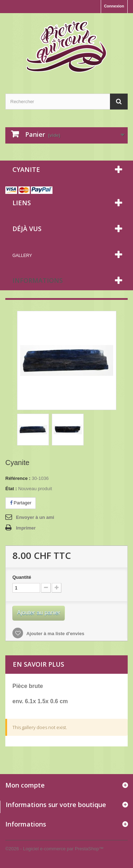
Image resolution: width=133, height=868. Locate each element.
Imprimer (26, 528)
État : (11, 489)
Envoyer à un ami (35, 517)
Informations (38, 280)
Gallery (22, 256)
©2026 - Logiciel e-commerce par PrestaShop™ (54, 849)
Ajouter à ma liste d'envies (55, 634)
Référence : (18, 478)
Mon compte (25, 785)
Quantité (22, 577)
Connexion (114, 6)
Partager (21, 503)
